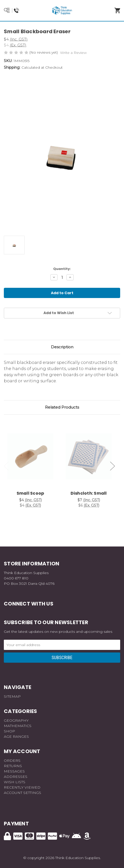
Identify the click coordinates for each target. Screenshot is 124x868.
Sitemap (12, 696)
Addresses (16, 777)
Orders (12, 760)
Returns (13, 766)
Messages (14, 771)
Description (62, 347)
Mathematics (18, 726)
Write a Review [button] (73, 53)
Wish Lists (15, 782)
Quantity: (62, 269)
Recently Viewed (22, 787)
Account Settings (22, 793)
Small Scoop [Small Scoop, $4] (30, 493)
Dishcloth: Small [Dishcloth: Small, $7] (89, 493)
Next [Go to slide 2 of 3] (112, 466)
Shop (9, 731)
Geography (16, 720)
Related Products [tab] (62, 407)
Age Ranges (16, 736)
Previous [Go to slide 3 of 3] (6, 466)
